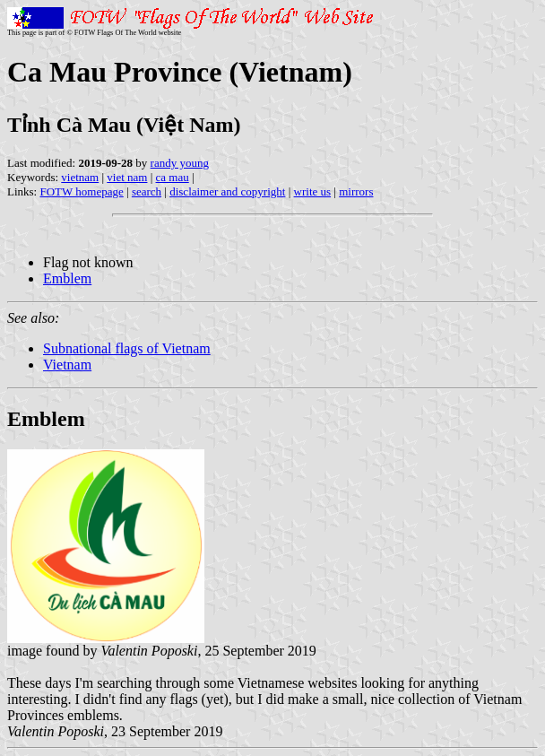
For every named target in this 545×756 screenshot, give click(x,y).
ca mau (173, 177)
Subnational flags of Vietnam (127, 348)
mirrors (356, 191)
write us (313, 191)
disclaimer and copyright (227, 191)
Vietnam (67, 365)
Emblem (67, 278)
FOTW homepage (81, 191)
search (147, 191)
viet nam (127, 177)
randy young (180, 163)
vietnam (80, 177)
